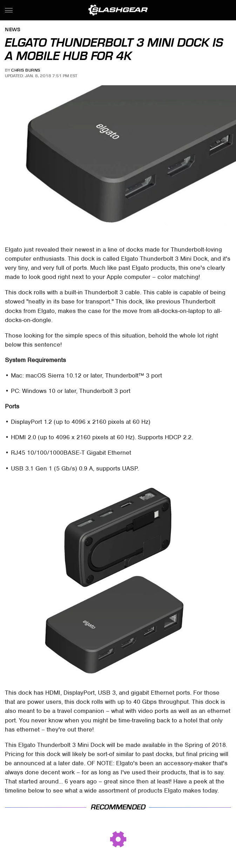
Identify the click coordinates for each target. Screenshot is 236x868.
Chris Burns (26, 70)
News (13, 30)
